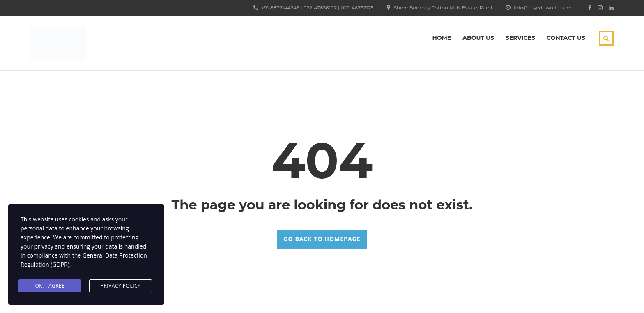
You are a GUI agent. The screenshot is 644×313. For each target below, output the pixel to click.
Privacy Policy (121, 286)
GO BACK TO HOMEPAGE (322, 239)
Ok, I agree (50, 286)
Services (520, 38)
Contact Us (566, 38)
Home (442, 38)
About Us (478, 38)
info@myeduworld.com (543, 8)
